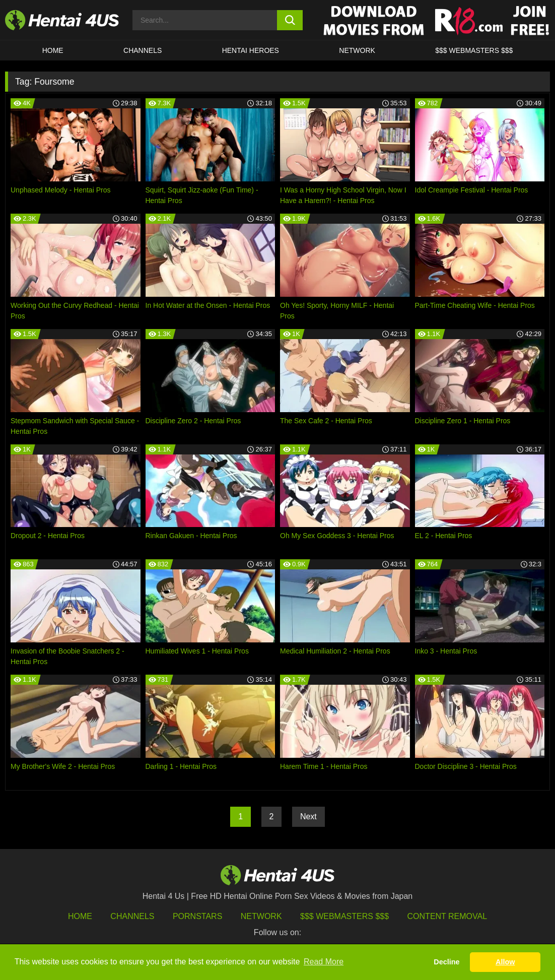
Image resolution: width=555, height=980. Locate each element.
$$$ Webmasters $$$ (344, 916)
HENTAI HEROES (251, 50)
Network (357, 50)
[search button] (290, 20)
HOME (53, 50)
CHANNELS (143, 50)
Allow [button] (505, 962)
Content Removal (447, 916)
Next (308, 816)
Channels (132, 916)
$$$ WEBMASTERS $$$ (474, 50)
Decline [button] (446, 962)
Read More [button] (324, 962)
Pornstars (197, 916)
